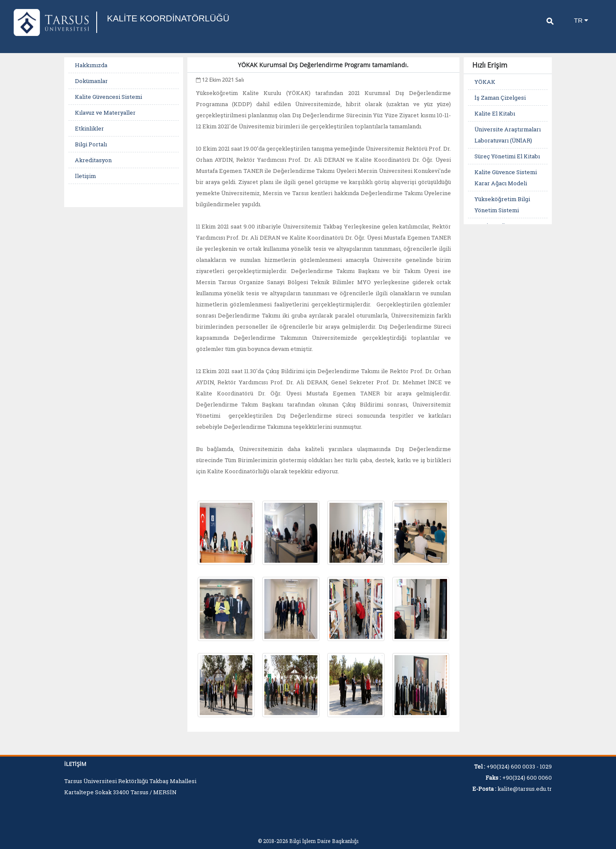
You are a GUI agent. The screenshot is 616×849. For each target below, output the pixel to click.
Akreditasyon (93, 160)
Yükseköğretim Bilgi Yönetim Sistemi (502, 205)
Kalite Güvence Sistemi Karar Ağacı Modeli (506, 178)
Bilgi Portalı (91, 144)
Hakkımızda (91, 65)
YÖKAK (485, 82)
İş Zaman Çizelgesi (500, 98)
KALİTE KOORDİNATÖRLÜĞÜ (172, 18)
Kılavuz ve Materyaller (105, 113)
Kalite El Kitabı (495, 113)
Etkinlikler (89, 128)
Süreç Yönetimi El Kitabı (507, 156)
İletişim (85, 176)
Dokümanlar (91, 81)
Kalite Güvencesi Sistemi (108, 97)
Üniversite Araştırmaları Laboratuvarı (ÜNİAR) (508, 135)
